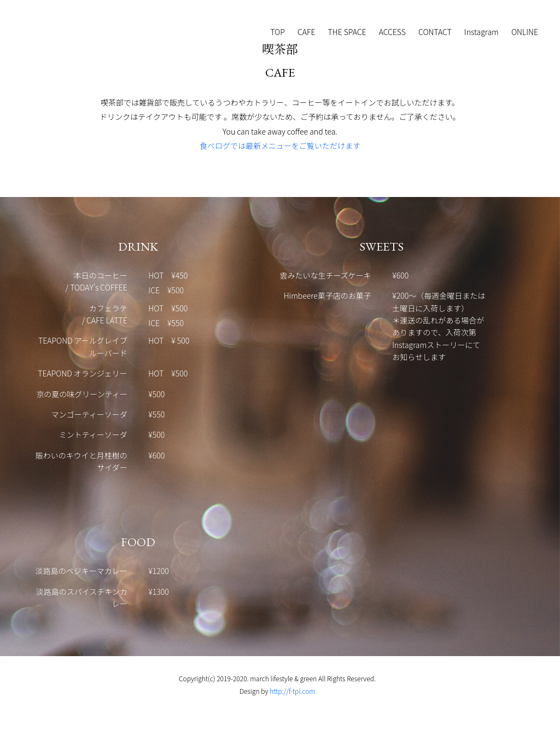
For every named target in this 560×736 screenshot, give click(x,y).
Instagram (482, 32)
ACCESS (392, 32)
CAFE (306, 32)
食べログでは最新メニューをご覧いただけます (280, 146)
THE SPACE (347, 32)
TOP (278, 32)
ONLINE (525, 32)
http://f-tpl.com (292, 691)
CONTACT (435, 32)
